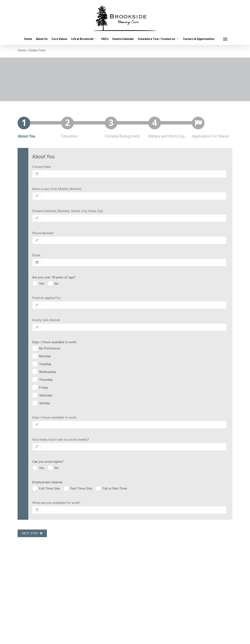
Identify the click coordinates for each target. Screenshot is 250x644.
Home (22, 50)
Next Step (32, 533)
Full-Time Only (50, 488)
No (57, 284)
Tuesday (45, 364)
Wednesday (48, 372)
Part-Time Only (81, 488)
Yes (42, 284)
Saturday (46, 395)
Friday (44, 387)
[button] (225, 39)
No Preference (50, 348)
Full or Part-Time (115, 488)
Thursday (46, 380)
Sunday (44, 403)
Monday (45, 356)
